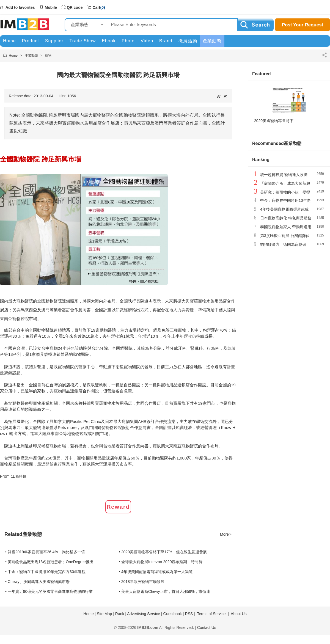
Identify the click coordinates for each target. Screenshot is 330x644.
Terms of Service (211, 614)
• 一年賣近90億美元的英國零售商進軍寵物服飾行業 (49, 591)
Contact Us (207, 628)
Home (13, 56)
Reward (118, 507)
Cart (97, 7)
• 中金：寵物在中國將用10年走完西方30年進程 (45, 572)
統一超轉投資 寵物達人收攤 (284, 175)
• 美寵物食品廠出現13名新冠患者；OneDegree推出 (49, 562)
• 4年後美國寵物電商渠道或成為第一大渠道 (156, 572)
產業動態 (31, 56)
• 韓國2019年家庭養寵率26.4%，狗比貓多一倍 (45, 552)
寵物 (48, 56)
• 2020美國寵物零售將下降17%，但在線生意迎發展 (163, 552)
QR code (75, 7)
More (226, 534)
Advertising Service (144, 614)
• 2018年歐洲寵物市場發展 (142, 582)
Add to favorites (20, 7)
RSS (189, 614)
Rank (120, 614)
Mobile (51, 7)
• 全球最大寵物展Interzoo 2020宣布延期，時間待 (161, 562)
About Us (239, 614)
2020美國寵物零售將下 (274, 121)
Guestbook (172, 614)
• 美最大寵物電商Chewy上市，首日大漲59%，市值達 (164, 591)
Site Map (104, 614)
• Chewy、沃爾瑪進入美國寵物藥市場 (37, 582)
